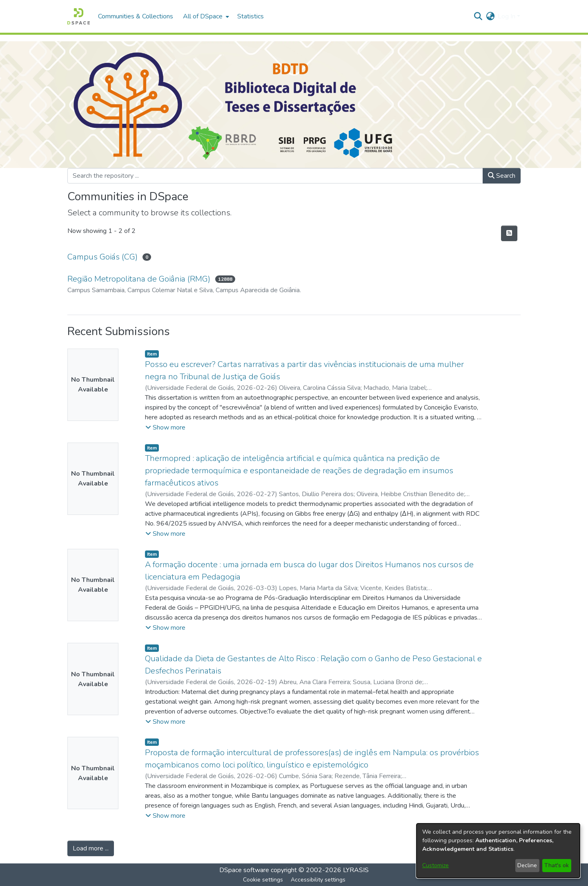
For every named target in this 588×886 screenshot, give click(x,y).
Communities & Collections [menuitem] (136, 16)
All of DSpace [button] (203, 16)
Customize (435, 865)
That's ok (557, 865)
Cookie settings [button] (263, 880)
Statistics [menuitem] (251, 16)
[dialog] (498, 851)
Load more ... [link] (91, 848)
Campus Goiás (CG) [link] (102, 257)
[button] (79, 16)
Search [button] (502, 176)
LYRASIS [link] (356, 870)
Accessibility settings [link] (318, 880)
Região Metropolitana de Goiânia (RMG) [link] (139, 279)
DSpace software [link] (244, 870)
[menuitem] (205, 16)
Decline (527, 865)
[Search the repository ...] (275, 176)
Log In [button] (507, 16)
